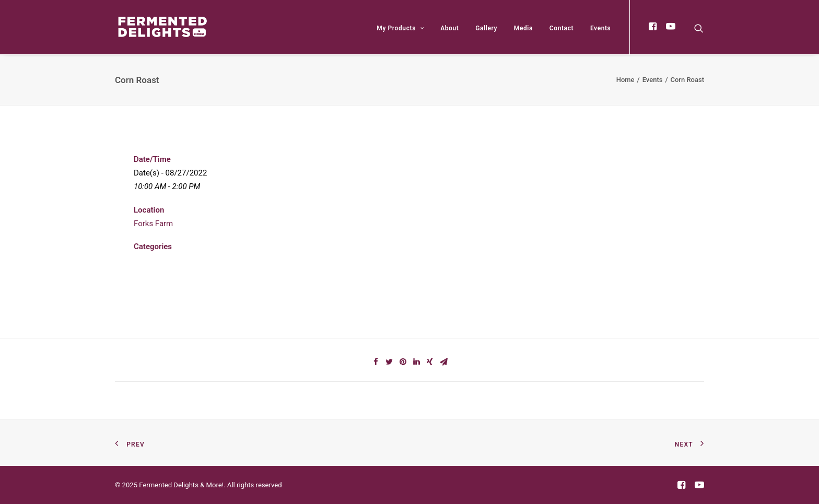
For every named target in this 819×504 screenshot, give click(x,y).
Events (601, 28)
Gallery (486, 28)
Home (625, 80)
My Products (400, 28)
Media (523, 28)
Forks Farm (153, 224)
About (449, 28)
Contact (561, 28)
